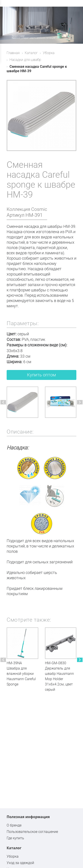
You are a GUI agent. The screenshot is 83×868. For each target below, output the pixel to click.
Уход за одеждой (20, 863)
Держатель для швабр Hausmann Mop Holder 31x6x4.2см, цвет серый (59, 679)
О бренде (14, 825)
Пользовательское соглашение (32, 832)
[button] (3, 402)
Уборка (13, 856)
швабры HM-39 (61, 226)
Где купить (15, 838)
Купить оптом (41, 375)
